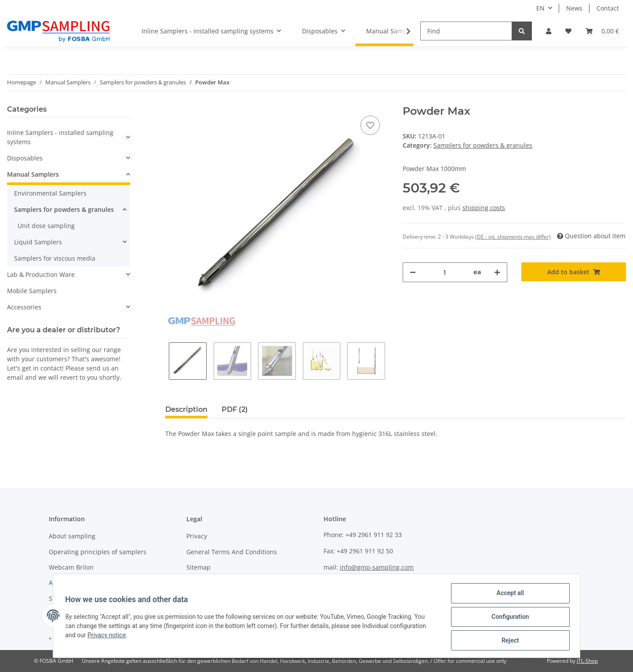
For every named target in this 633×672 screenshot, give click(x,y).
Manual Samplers (33, 174)
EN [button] (540, 8)
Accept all (508, 595)
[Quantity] (445, 272)
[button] (549, 31)
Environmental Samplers (50, 193)
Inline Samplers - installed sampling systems (60, 137)
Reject (508, 641)
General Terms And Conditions (232, 552)
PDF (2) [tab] (235, 409)
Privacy (197, 536)
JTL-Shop (587, 661)
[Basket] (602, 31)
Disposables (25, 158)
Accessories (24, 307)
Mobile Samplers (32, 291)
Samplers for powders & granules (483, 145)
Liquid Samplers (38, 242)
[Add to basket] (574, 272)
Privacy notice (109, 636)
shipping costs (484, 208)
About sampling (72, 536)
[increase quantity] (497, 272)
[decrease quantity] (413, 272)
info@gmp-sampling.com (377, 567)
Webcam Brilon (71, 567)
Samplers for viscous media (55, 258)
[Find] (466, 31)
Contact (608, 8)
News (574, 8)
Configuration (508, 618)
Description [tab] (186, 409)
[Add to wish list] (370, 125)
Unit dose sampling (46, 226)
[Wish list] (568, 31)
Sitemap (198, 567)
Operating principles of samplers (98, 552)
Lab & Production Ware (41, 274)
